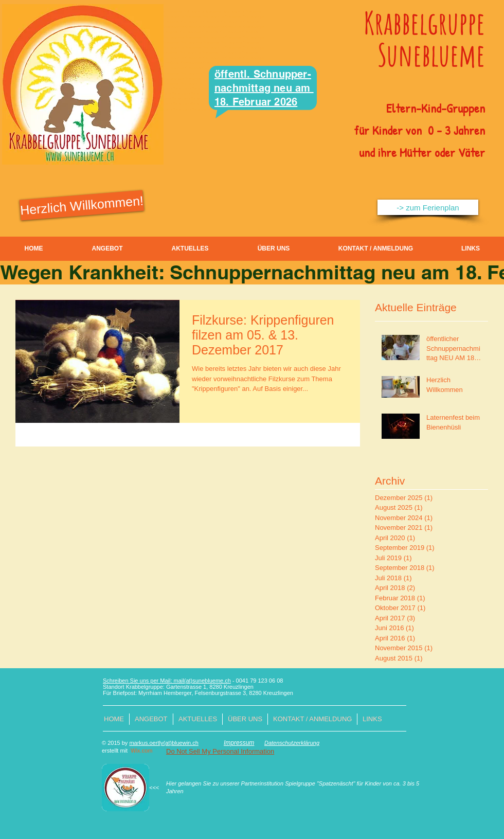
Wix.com (141, 751)
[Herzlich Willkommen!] (82, 206)
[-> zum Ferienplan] (428, 207)
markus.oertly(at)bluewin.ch (164, 743)
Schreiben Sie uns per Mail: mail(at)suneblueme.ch (167, 681)
